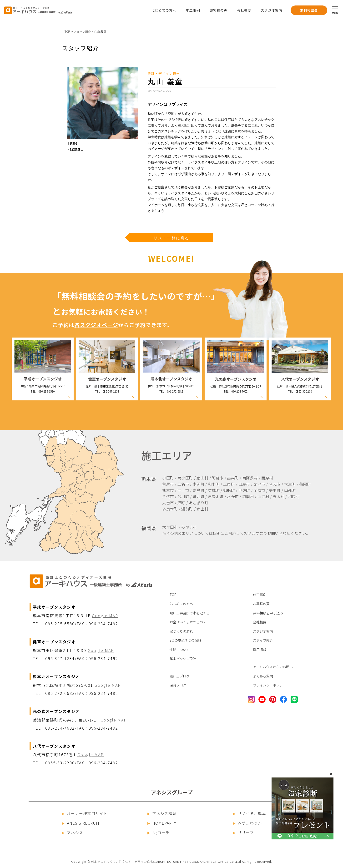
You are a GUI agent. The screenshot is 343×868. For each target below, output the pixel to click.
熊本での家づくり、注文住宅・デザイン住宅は (124, 861)
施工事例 (193, 10)
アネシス (73, 833)
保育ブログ (178, 685)
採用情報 (260, 650)
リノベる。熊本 (250, 813)
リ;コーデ (159, 833)
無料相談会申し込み (268, 613)
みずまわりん (248, 823)
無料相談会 (309, 10)
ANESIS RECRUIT (81, 823)
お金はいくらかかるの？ (188, 622)
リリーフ (243, 833)
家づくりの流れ (181, 631)
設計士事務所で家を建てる (190, 613)
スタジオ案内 (272, 10)
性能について (180, 650)
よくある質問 (263, 676)
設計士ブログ (180, 676)
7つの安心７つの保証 (185, 640)
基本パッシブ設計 (183, 659)
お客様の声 (219, 10)
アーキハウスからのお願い (273, 667)
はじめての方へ (164, 10)
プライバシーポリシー (270, 685)
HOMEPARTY (162, 823)
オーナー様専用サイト (85, 813)
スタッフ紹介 (263, 640)
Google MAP (105, 616)
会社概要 (244, 10)
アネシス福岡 (162, 813)
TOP (67, 32)
